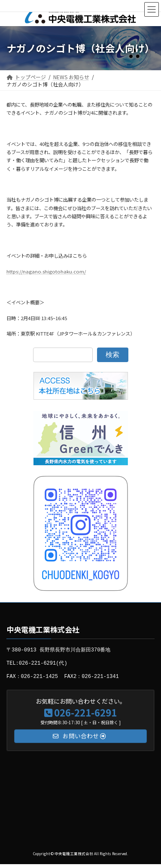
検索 (112, 355)
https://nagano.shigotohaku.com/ (46, 271)
